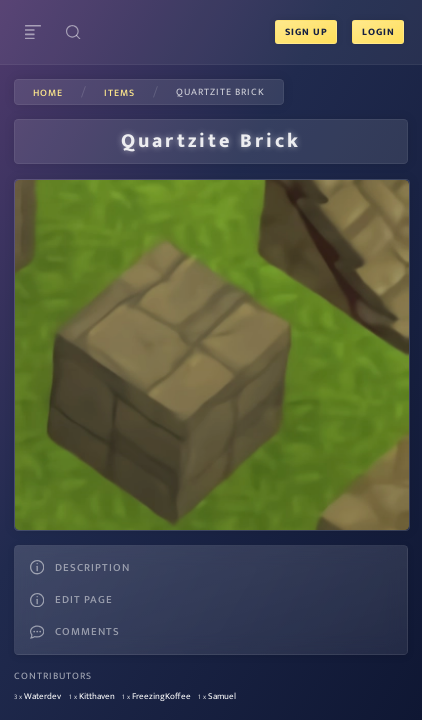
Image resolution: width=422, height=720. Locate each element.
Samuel (222, 696)
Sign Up (306, 32)
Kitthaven (97, 696)
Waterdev (42, 696)
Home (48, 93)
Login (377, 32)
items (119, 93)
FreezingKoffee (161, 696)
